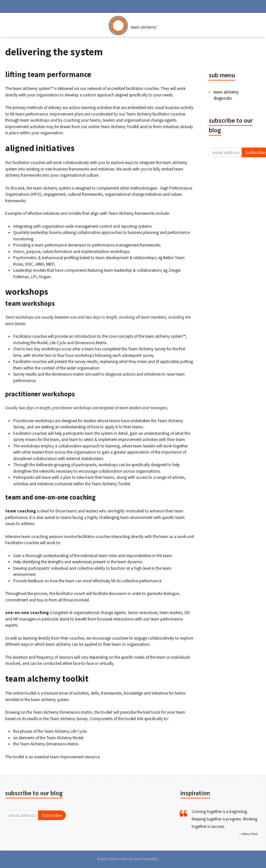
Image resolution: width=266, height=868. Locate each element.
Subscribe (52, 815)
